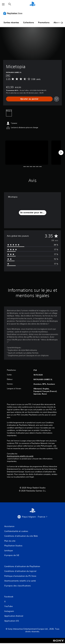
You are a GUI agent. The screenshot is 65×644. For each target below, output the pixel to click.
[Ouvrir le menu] (3, 4)
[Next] (61, 153)
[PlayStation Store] (13, 13)
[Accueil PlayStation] (32, 4)
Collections (29, 22)
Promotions (44, 22)
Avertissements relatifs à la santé (20, 456)
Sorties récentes (11, 22)
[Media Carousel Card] (27, 152)
